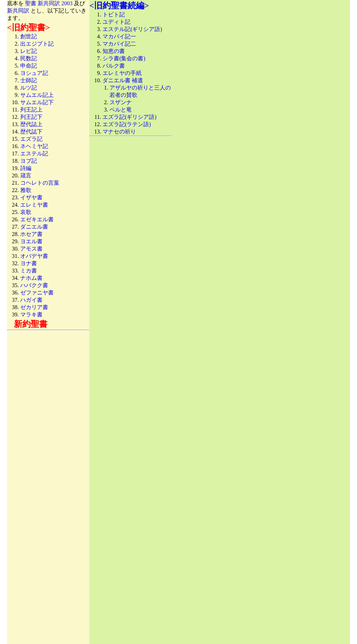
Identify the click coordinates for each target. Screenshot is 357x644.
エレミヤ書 (34, 205)
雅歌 (26, 190)
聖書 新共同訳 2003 (49, 3)
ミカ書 (29, 271)
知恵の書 (114, 51)
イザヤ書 (31, 197)
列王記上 (31, 110)
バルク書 (114, 66)
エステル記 (34, 154)
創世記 (29, 36)
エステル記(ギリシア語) (132, 29)
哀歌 (26, 212)
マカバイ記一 (119, 36)
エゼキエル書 (37, 219)
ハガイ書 (31, 300)
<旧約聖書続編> (119, 6)
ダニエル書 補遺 (123, 80)
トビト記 (114, 14)
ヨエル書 (31, 241)
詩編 (26, 168)
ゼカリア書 (34, 307)
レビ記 (29, 51)
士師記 (29, 80)
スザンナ (121, 102)
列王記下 (31, 117)
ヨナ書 (29, 263)
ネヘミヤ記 (34, 146)
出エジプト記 (37, 44)
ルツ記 (29, 88)
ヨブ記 (29, 161)
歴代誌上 (31, 124)
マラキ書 (31, 315)
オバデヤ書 (34, 256)
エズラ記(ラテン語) (127, 124)
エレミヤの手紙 (122, 73)
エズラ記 (31, 139)
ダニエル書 (34, 227)
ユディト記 (116, 22)
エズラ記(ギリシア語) (130, 117)
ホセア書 (31, 234)
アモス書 (31, 249)
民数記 (29, 58)
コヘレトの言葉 (40, 183)
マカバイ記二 (119, 44)
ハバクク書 (34, 285)
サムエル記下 (37, 102)
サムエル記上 (37, 95)
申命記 (29, 66)
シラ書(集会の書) (124, 58)
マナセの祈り (119, 132)
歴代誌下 (31, 132)
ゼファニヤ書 (37, 293)
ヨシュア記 (34, 73)
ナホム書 (31, 278)
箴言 (26, 175)
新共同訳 (18, 11)
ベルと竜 (121, 110)
